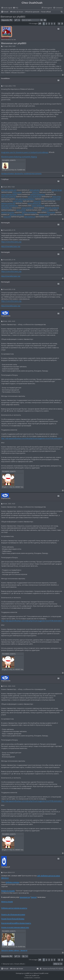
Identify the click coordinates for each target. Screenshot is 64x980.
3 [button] (49, 24)
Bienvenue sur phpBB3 (13, 17)
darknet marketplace (38, 194)
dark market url (30, 217)
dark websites (35, 190)
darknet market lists (8, 203)
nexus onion (17, 192)
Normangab (5, 223)
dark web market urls (9, 190)
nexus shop (57, 197)
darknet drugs (57, 190)
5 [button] (54, 24)
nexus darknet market (9, 194)
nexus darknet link (35, 197)
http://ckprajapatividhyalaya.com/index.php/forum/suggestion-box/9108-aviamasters (32, 438)
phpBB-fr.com (35, 975)
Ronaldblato (6, 78)
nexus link (37, 201)
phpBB (26, 973)
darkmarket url (6, 208)
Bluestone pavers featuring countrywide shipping (19, 157)
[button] (40, 24)
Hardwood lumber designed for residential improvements (21, 174)
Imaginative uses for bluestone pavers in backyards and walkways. (25, 152)
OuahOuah (5, 38)
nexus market (18, 201)
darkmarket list (44, 214)
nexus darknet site (34, 203)
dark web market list (8, 197)
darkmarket (51, 212)
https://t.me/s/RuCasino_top (11, 242)
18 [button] (59, 24)
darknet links (21, 210)
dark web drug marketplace (25, 199)
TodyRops (5, 179)
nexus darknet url (38, 206)
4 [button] (52, 24)
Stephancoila (6, 316)
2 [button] (46, 24)
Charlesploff (6, 867)
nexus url (36, 192)
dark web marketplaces (10, 206)
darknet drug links (8, 212)
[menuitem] (16, 8)
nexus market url (27, 208)
